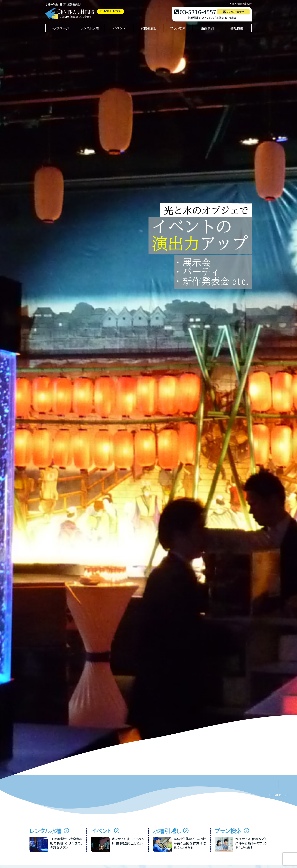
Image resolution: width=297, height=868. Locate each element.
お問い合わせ (235, 12)
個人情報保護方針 (242, 4)
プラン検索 (178, 28)
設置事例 (207, 28)
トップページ (60, 28)
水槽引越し (148, 28)
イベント (119, 28)
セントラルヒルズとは (111, 11)
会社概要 (237, 28)
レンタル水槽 (90, 28)
